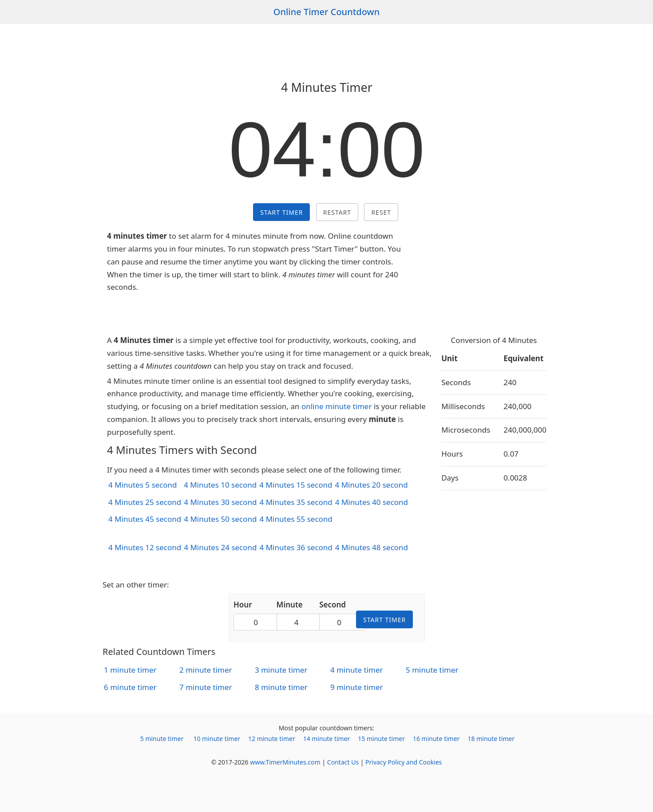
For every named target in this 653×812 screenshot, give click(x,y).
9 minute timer (357, 687)
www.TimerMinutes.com (285, 762)
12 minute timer (272, 739)
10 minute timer (217, 739)
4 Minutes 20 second (372, 485)
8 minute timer (281, 687)
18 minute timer (491, 739)
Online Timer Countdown (327, 12)
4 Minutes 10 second (220, 485)
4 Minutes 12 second (145, 547)
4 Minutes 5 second (143, 485)
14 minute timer (327, 739)
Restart (337, 212)
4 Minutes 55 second (296, 519)
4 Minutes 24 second (220, 547)
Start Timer (281, 212)
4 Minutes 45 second (145, 519)
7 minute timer (206, 687)
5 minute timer (432, 670)
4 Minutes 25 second (145, 502)
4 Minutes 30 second (220, 502)
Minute (290, 605)
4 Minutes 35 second (296, 502)
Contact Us (343, 762)
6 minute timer (130, 687)
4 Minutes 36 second (296, 547)
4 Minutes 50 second (220, 519)
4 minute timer (357, 670)
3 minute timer (281, 670)
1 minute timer (130, 670)
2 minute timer (206, 670)
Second (332, 605)
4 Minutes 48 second (372, 547)
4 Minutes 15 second (296, 485)
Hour (243, 605)
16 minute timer (436, 739)
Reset (381, 212)
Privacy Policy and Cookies (404, 762)
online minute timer (337, 406)
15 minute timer (381, 739)
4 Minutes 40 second (372, 502)
